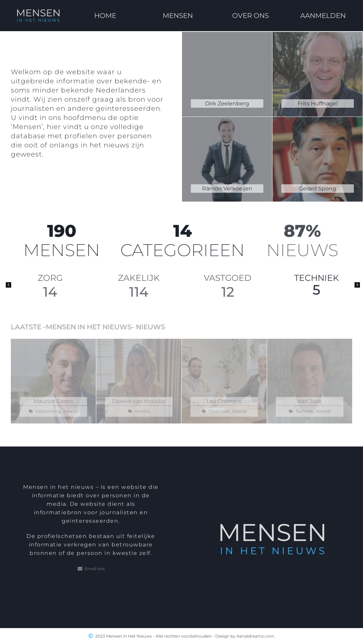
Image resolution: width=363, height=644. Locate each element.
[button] (8, 285)
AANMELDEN (323, 13)
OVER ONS (250, 10)
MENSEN (178, 13)
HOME (105, 15)
